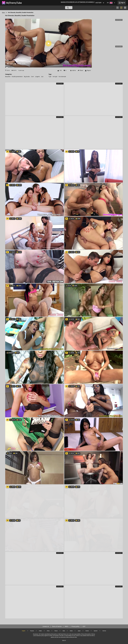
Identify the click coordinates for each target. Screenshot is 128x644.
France (56, 631)
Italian (71, 631)
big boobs (27, 77)
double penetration (17, 77)
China (48, 631)
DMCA (67, 626)
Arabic (40, 631)
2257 (84, 626)
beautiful (8, 77)
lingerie (37, 77)
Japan (79, 631)
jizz (42, 77)
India (64, 631)
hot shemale (62, 77)
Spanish (96, 631)
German (104, 631)
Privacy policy (75, 626)
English (24, 631)
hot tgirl (55, 77)
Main (3, 12)
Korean (87, 631)
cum (32, 77)
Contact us (46, 626)
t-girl (50, 77)
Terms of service (57, 626)
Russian (32, 631)
